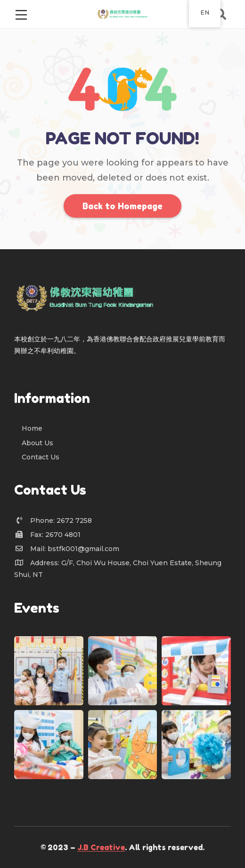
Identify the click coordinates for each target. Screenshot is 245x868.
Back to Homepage (122, 206)
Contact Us (41, 457)
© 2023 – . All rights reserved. (122, 847)
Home (32, 428)
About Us (37, 443)
